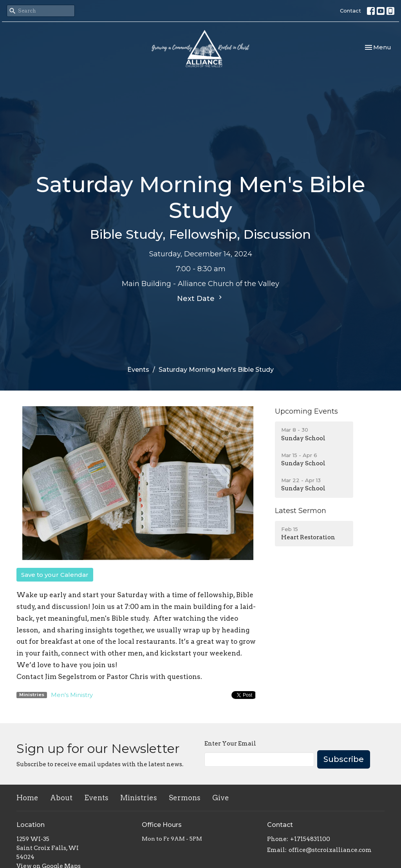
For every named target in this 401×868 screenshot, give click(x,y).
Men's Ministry (72, 695)
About (61, 798)
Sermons (185, 798)
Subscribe (344, 759)
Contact (350, 11)
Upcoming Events (306, 411)
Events (138, 370)
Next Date (200, 298)
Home (27, 798)
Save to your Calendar (55, 575)
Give (221, 798)
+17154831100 (310, 839)
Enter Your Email (230, 744)
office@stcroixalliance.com (330, 850)
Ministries (139, 798)
